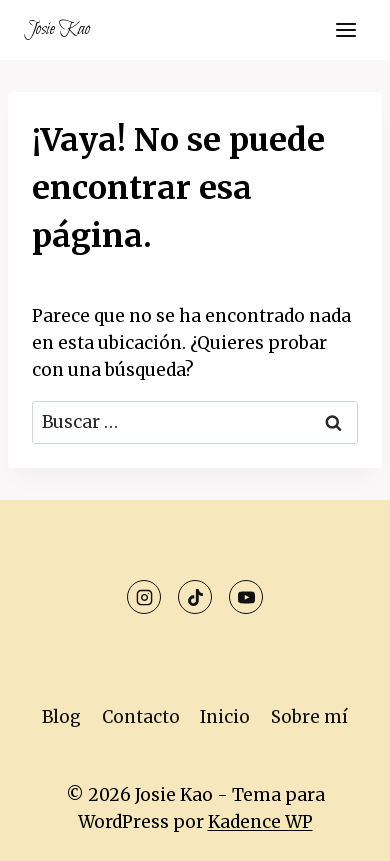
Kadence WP (260, 822)
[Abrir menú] (345, 29)
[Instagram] (144, 597)
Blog (61, 717)
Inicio (225, 717)
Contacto (141, 717)
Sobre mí (309, 717)
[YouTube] (246, 597)
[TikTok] (195, 597)
